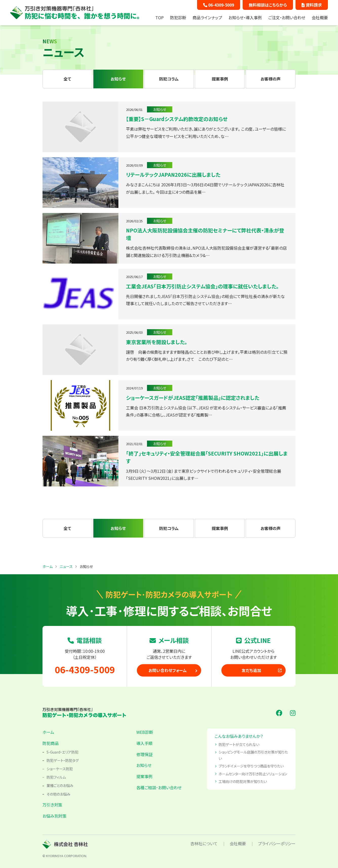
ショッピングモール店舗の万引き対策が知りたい (253, 755)
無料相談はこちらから (268, 5)
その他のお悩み (58, 794)
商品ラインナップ (207, 17)
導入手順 (144, 743)
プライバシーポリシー (277, 843)
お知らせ (144, 765)
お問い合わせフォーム (168, 670)
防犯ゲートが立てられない (239, 744)
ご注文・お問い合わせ (287, 17)
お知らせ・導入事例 (245, 17)
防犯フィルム (56, 777)
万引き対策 (52, 805)
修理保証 (144, 754)
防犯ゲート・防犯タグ (63, 760)
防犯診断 (178, 17)
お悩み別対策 (55, 816)
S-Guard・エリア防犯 (62, 752)
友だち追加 (262, 670)
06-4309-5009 (219, 5)
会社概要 (320, 17)
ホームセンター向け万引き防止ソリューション (253, 774)
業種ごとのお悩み (60, 785)
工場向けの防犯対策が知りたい (243, 781)
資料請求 (312, 5)
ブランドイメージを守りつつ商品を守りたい (251, 766)
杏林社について (204, 843)
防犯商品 (51, 743)
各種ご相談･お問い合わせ (159, 787)
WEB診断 (145, 732)
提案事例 (144, 776)
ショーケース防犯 (60, 769)
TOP (160, 17)
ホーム (48, 732)
